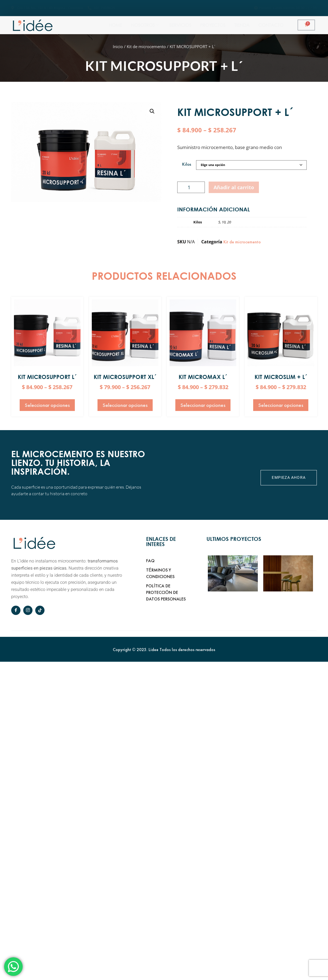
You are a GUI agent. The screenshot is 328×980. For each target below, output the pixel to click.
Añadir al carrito (234, 187)
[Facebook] (16, 610)
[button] (152, 111)
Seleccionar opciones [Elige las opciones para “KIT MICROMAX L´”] (203, 405)
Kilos (187, 164)
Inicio (118, 46)
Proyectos (249, 25)
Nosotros (178, 25)
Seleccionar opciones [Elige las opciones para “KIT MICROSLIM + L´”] (281, 405)
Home (147, 25)
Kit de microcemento (146, 46)
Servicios (215, 25)
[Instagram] (28, 610)
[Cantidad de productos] (191, 187)
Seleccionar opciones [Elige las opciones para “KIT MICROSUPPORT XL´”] (125, 405)
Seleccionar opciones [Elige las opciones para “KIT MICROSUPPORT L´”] (47, 405)
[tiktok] (40, 610)
